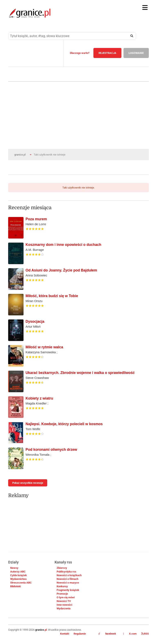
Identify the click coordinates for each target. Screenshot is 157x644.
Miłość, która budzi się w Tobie (52, 296)
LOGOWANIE (136, 53)
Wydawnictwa (18, 579)
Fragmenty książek (68, 590)
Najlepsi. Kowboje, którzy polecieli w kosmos (64, 424)
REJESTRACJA (107, 53)
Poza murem (36, 219)
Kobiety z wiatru (39, 398)
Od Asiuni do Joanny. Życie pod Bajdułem (61, 270)
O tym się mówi (66, 597)
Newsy (14, 568)
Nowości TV (64, 601)
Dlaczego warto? (80, 53)
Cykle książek (19, 575)
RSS (145, 634)
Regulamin (80, 634)
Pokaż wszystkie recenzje (28, 483)
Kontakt (65, 634)
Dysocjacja (35, 321)
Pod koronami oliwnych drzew (51, 450)
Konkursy (62, 586)
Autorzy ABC (18, 572)
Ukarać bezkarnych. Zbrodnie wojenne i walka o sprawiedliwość (80, 373)
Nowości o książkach (69, 575)
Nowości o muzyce (68, 583)
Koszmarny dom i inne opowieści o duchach (63, 245)
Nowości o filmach (67, 579)
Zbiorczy (62, 568)
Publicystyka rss (66, 572)
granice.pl (20, 155)
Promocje (62, 594)
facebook (107, 634)
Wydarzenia (64, 608)
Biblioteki (16, 586)
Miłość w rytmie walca (44, 347)
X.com (130, 634)
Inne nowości (64, 605)
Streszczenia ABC (21, 583)
